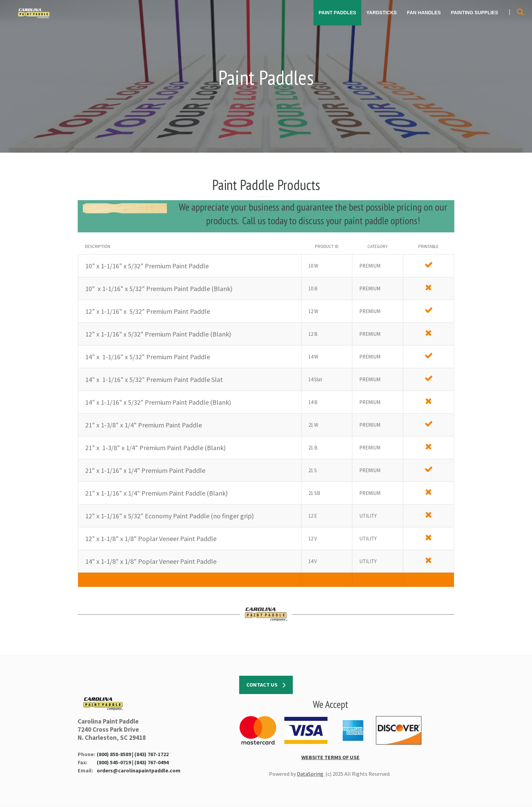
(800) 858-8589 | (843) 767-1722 (133, 754)
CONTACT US (266, 685)
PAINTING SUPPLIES (474, 13)
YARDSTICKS (382, 13)
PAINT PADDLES (337, 13)
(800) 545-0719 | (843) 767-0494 (133, 762)
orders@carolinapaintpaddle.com (139, 770)
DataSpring (311, 774)
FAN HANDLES (424, 13)
